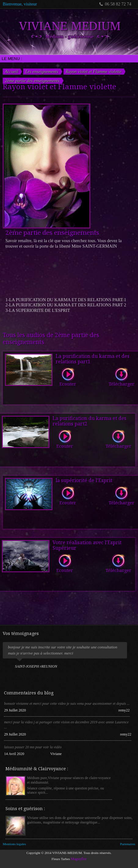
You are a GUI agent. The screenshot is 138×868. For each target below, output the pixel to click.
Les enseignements (42, 72)
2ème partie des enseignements (32, 81)
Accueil (11, 72)
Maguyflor (79, 859)
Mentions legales (14, 844)
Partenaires (128, 844)
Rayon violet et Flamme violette (94, 72)
